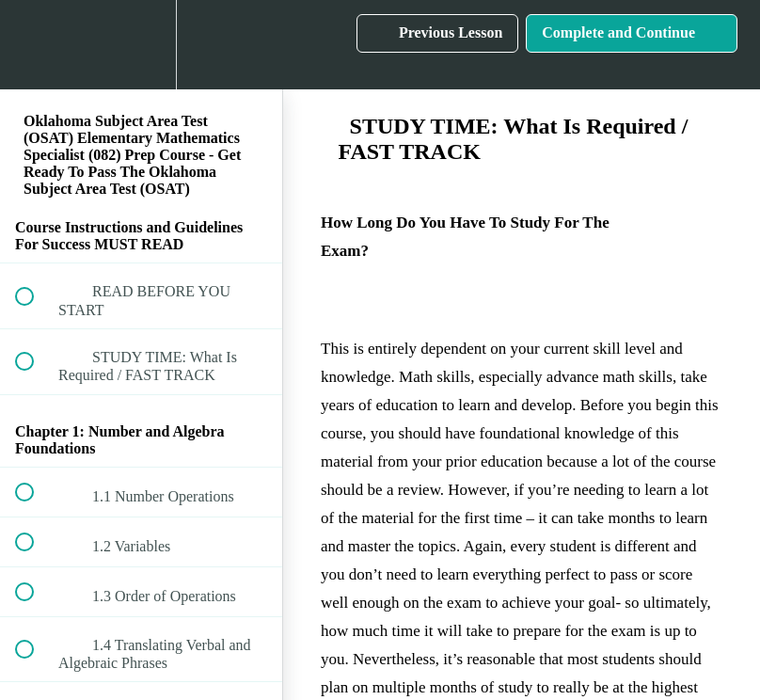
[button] (35, 45)
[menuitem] (141, 45)
